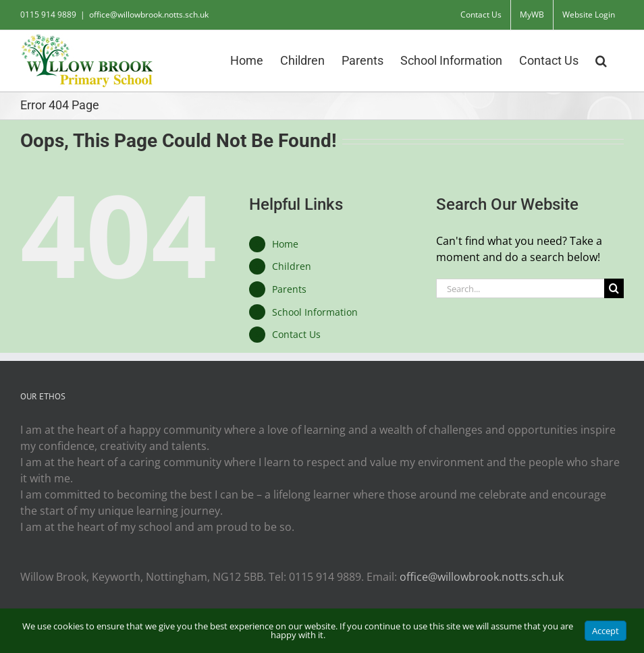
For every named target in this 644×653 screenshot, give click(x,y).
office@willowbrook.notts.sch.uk (149, 15)
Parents (289, 289)
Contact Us (296, 334)
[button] (601, 59)
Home (285, 244)
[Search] (614, 288)
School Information (315, 312)
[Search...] (520, 288)
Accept (606, 631)
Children (292, 266)
